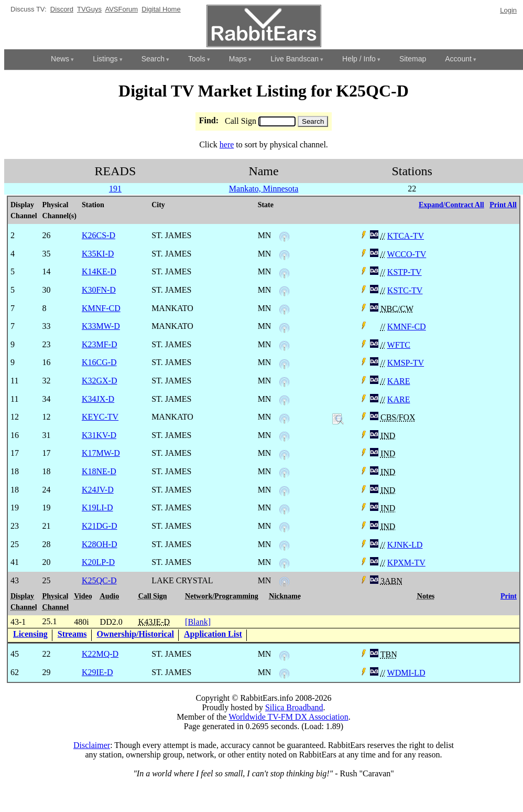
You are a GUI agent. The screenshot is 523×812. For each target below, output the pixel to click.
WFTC (399, 345)
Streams (72, 634)
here (227, 145)
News (60, 59)
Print (509, 596)
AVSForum (121, 9)
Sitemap (413, 59)
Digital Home (161, 9)
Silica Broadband (294, 707)
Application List (213, 634)
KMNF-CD (407, 327)
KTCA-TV (406, 236)
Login (508, 10)
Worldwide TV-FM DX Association (288, 717)
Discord (62, 9)
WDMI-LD (406, 673)
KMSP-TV (406, 363)
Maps (238, 59)
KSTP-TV (405, 272)
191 (115, 189)
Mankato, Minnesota (264, 189)
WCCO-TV (407, 254)
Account (458, 59)
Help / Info (359, 59)
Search (153, 59)
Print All (503, 205)
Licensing (30, 634)
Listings (105, 59)
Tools (197, 59)
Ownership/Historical (136, 634)
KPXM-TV (406, 563)
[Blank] (198, 622)
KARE (399, 381)
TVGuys (89, 9)
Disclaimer (92, 745)
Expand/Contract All (451, 205)
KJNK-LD (405, 545)
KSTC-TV (405, 290)
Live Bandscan (295, 59)
